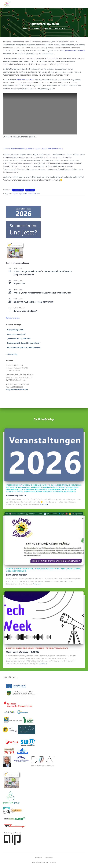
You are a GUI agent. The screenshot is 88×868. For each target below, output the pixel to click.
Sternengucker (30, 492)
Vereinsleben (58, 492)
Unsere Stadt (47, 492)
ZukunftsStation (70, 492)
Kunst (76, 487)
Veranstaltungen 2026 (15, 330)
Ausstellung (27, 485)
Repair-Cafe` (20, 284)
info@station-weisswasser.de (73, 51)
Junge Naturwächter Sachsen (54, 487)
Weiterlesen (44, 505)
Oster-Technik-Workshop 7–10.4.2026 (23, 652)
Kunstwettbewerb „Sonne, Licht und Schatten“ (24, 343)
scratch (20, 492)
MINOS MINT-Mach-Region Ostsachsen (40, 648)
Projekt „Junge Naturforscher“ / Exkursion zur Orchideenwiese (42, 293)
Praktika (70, 569)
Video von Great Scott (25, 80)
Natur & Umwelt (12, 489)
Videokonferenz (34, 194)
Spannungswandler (20, 194)
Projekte (66, 489)
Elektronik (30, 190)
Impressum (38, 857)
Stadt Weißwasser (13, 720)
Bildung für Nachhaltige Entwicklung (56, 485)
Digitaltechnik (18, 190)
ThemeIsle (52, 862)
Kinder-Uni (70, 487)
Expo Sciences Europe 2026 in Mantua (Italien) (24, 347)
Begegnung (37, 485)
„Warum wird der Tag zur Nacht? (19, 339)
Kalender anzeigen (13, 318)
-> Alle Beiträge (12, 354)
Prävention (43, 489)
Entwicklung (20, 487)
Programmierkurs (55, 489)
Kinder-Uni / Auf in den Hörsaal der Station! (34, 302)
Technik (39, 492)
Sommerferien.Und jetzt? (16, 334)
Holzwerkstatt (36, 487)
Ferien (28, 487)
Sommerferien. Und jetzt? (25, 311)
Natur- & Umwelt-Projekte (28, 489)
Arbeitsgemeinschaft (14, 485)
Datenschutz (49, 857)
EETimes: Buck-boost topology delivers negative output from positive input (33, 149)
